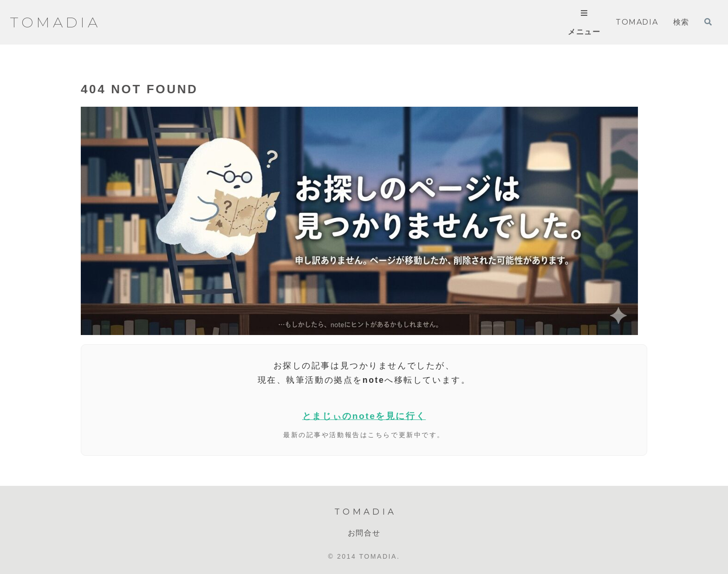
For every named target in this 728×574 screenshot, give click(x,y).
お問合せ (364, 533)
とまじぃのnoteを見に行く (364, 416)
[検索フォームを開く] (708, 22)
